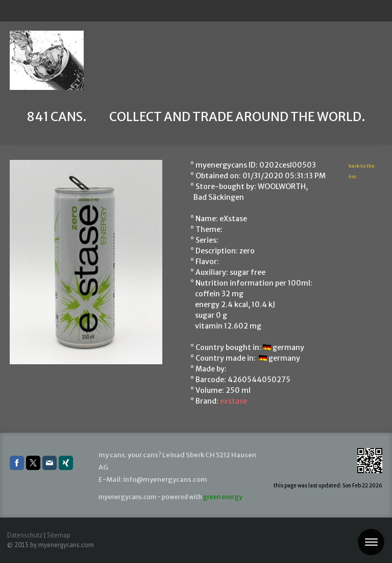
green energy (223, 497)
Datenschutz (25, 535)
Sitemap (59, 535)
